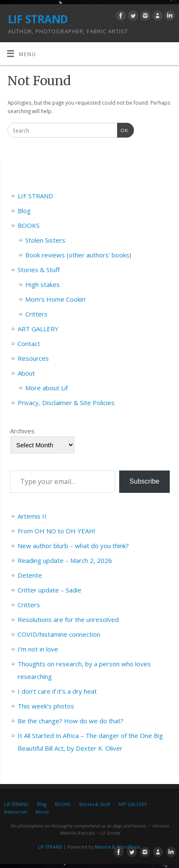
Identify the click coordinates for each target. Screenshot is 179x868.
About (26, 373)
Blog (24, 211)
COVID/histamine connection (59, 634)
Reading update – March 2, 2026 (65, 560)
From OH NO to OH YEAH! (56, 531)
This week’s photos (46, 706)
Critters (36, 314)
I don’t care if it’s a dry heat (57, 691)
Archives (22, 431)
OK (123, 129)
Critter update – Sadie (49, 590)
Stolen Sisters (45, 240)
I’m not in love (38, 649)
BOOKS (29, 225)
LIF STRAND (38, 19)
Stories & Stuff (39, 270)
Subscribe (144, 481)
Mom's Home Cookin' (56, 299)
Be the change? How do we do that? (71, 721)
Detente (30, 575)
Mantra (103, 847)
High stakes (43, 284)
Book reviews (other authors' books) (78, 255)
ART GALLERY (38, 329)
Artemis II (32, 516)
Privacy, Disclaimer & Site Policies (66, 403)
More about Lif (47, 388)
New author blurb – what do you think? (73, 546)
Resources (33, 358)
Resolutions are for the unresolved (68, 619)
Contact (29, 343)
